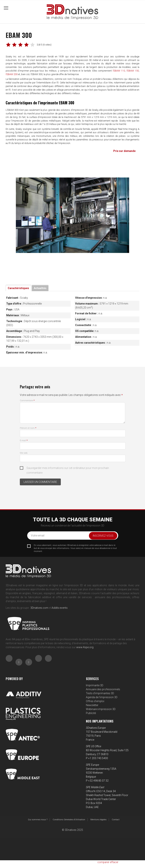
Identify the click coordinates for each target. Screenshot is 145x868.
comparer (103, 862)
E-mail (24, 441)
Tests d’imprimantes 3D (100, 693)
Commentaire (27, 401)
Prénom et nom (28, 428)
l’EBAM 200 (12, 74)
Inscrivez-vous (103, 536)
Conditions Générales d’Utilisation (69, 820)
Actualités (40, 288)
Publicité (91, 713)
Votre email (38, 536)
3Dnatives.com (39, 608)
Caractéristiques (18, 288)
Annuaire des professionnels (103, 689)
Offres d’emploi (95, 701)
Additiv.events (60, 608)
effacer (114, 862)
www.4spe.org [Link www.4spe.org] (85, 647)
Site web (24, 453)
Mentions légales (98, 820)
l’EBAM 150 (133, 71)
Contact (116, 820)
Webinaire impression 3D (101, 709)
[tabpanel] (73, 215)
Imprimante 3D (95, 685)
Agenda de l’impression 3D (102, 697)
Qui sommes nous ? (38, 820)
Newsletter (92, 705)
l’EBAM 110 (119, 71)
